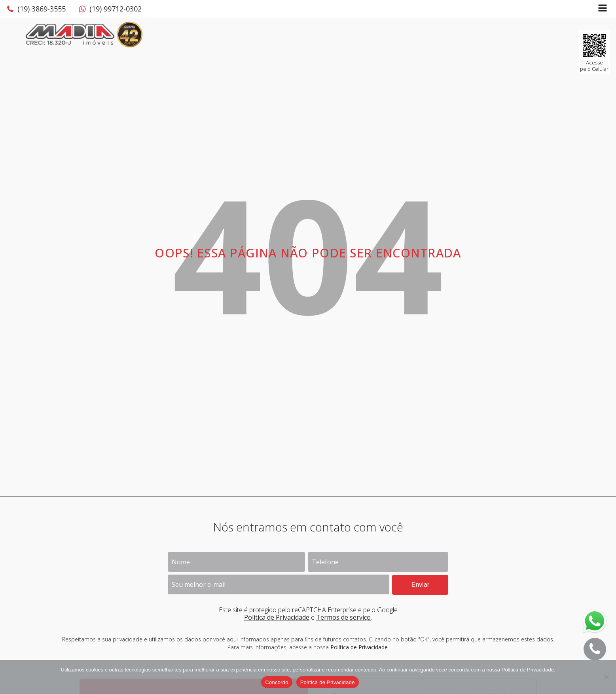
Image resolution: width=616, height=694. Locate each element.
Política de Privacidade (277, 617)
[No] (606, 677)
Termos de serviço (343, 617)
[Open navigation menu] (603, 9)
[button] (36, 9)
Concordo (277, 682)
